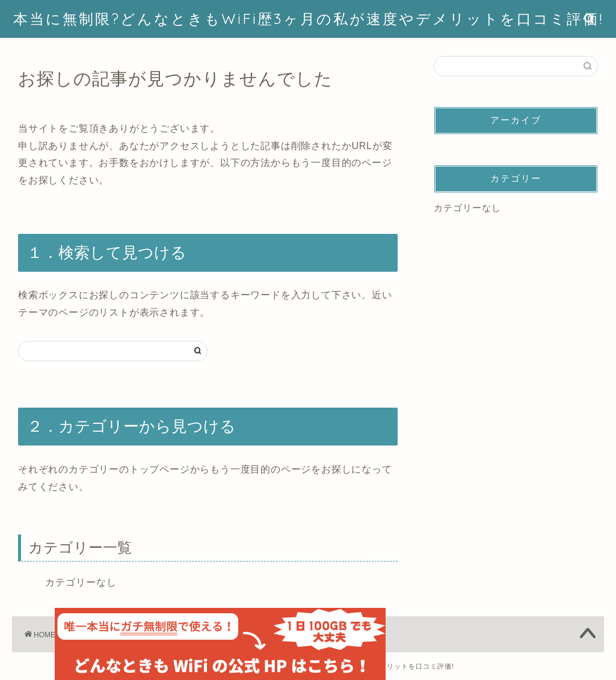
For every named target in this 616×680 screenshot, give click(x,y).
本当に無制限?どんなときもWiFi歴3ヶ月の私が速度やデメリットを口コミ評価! (308, 19)
